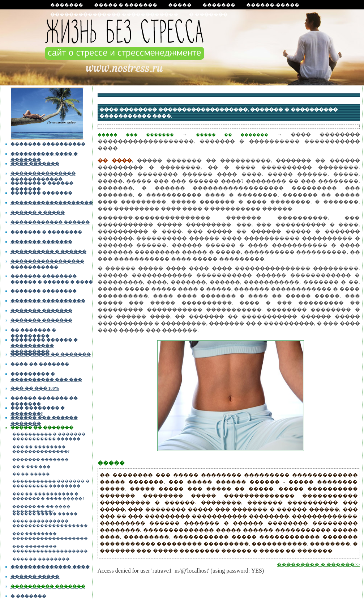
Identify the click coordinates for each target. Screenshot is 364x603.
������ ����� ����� (45, 514)
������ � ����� (38, 212)
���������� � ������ (48, 252)
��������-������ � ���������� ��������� (44, 344)
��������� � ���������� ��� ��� (46, 377)
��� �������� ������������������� (50, 536)
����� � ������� (126, 5)
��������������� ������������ (114, 14)
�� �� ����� (31, 474)
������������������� (52, 203)
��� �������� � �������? (38, 410)
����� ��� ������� (136, 135)
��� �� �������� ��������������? (41, 449)
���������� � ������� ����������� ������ (49, 437)
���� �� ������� (40, 364)
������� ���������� (48, 144)
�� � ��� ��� (32, 467)
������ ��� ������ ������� (44, 420)
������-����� (273, 5)
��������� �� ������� (51, 354)
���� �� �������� (41, 559)
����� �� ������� (42, 427)
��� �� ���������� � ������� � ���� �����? (48, 496)
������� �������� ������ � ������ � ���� (52, 278)
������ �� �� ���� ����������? (42, 508)
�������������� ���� (50, 567)
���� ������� (35, 164)
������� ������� (41, 193)
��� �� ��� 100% (35, 388)
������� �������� (44, 291)
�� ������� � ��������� (33, 332)
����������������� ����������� (47, 263)
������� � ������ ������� (42, 185)
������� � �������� (46, 232)
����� (180, 5)
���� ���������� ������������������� (50, 523)
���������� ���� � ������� (44, 156)
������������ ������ (50, 222)
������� (67, 5)
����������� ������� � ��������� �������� (51, 484)
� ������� (208, 14)
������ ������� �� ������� (44, 400)
